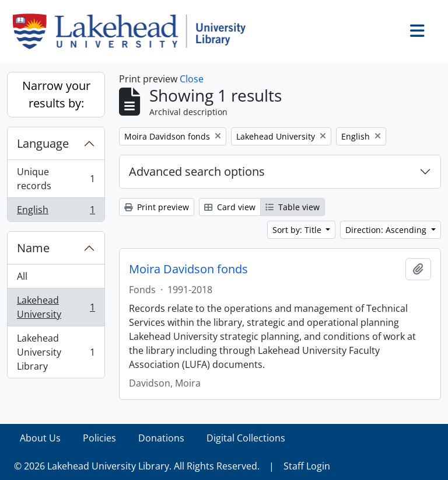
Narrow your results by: (56, 94)
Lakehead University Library (56, 352)
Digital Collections (246, 438)
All (22, 276)
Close (192, 79)
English (56, 212)
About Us (40, 438)
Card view (230, 207)
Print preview (157, 207)
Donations (161, 438)
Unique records (56, 179)
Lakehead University (56, 307)
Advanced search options (197, 171)
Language (43, 143)
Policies (99, 438)
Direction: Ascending (387, 230)
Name (33, 248)
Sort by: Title (298, 230)
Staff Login (307, 466)
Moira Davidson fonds (188, 269)
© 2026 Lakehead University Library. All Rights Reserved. (137, 466)
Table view (293, 207)
